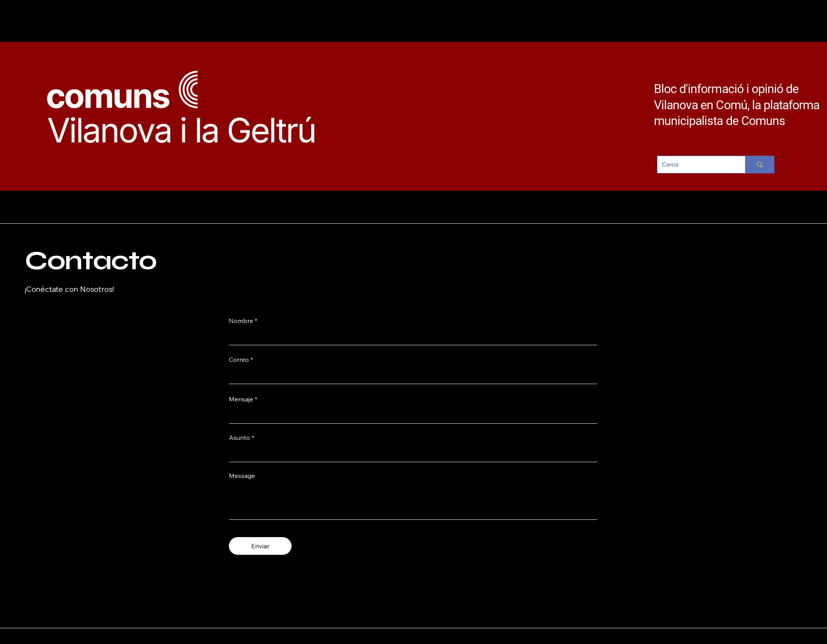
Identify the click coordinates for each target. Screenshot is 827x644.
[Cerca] (695, 165)
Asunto (239, 438)
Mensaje (241, 399)
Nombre (241, 321)
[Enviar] (260, 546)
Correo (239, 359)
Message (242, 476)
